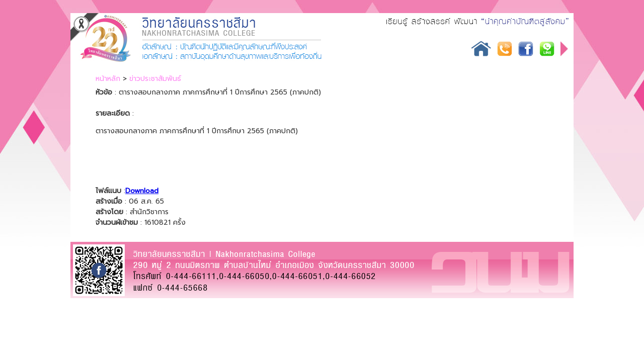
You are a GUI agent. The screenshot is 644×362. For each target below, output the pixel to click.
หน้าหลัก (108, 79)
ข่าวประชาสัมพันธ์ (155, 79)
